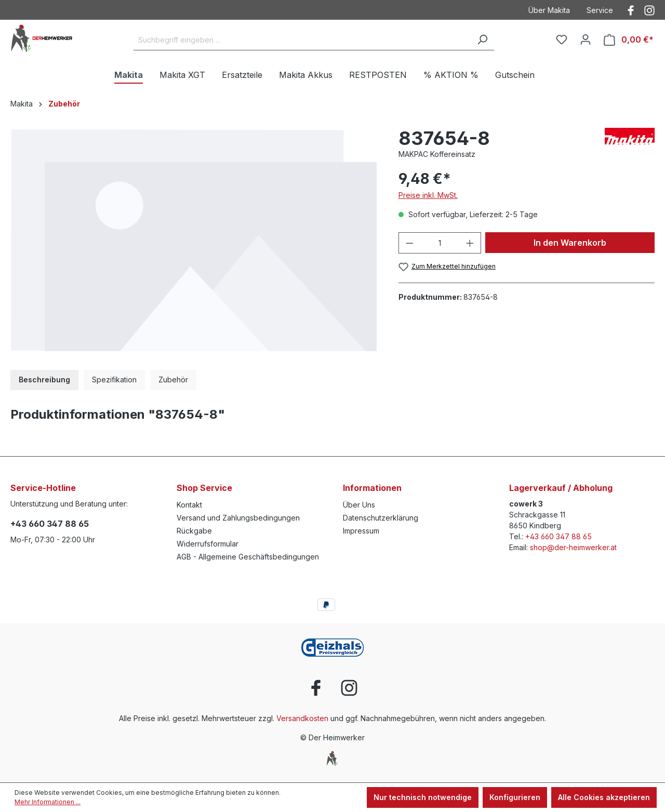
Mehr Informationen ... (48, 802)
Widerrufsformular (208, 544)
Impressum (361, 531)
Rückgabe (194, 531)
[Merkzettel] (562, 39)
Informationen (372, 488)
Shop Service (204, 488)
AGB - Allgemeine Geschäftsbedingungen (248, 557)
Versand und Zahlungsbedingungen (238, 518)
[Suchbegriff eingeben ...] (302, 40)
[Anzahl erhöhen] (470, 243)
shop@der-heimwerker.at (573, 547)
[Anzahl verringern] (409, 243)
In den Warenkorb (570, 243)
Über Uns (359, 505)
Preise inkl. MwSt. (428, 195)
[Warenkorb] (629, 40)
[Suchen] (482, 40)
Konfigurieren (515, 797)
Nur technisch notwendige (423, 797)
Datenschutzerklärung (381, 518)
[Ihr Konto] (586, 39)
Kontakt (189, 505)
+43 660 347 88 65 (50, 524)
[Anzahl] (440, 243)
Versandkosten (302, 718)
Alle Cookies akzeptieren (604, 797)
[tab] (44, 380)
